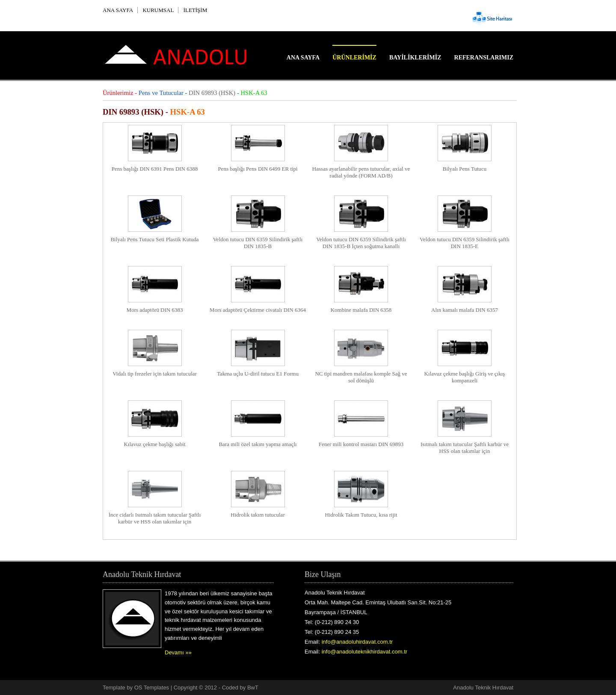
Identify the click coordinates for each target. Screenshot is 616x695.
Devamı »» (178, 652)
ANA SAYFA (118, 10)
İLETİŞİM (195, 10)
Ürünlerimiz (354, 58)
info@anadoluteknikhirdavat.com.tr (364, 652)
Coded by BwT (240, 688)
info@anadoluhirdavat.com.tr (357, 642)
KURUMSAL (158, 10)
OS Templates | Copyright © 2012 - (178, 688)
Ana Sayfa (303, 58)
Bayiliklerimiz (415, 58)
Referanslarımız (484, 58)
